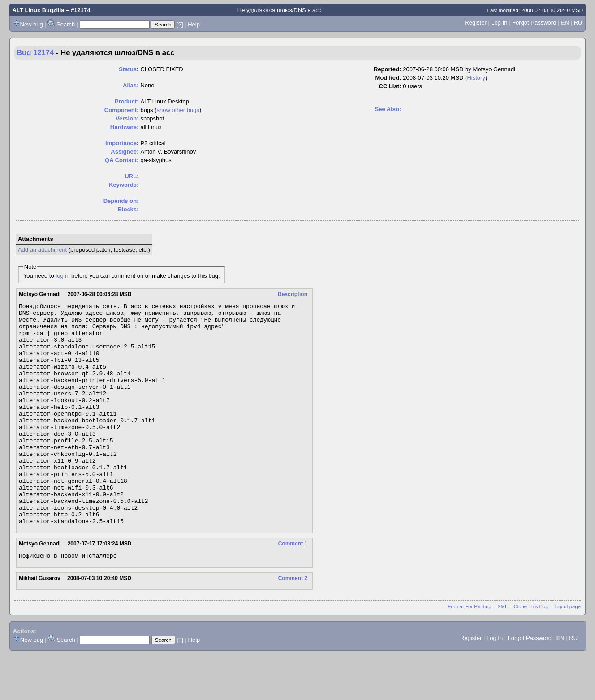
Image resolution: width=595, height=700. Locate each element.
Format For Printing (470, 652)
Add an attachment (42, 250)
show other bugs (178, 110)
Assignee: (125, 152)
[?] (180, 24)
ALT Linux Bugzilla (39, 10)
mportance (121, 143)
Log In (499, 23)
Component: (122, 110)
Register (475, 23)
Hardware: (125, 127)
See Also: (388, 109)
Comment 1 (293, 588)
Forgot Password (534, 23)
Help (194, 24)
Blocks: (128, 209)
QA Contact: (122, 160)
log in (63, 276)
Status (128, 69)
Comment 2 (293, 624)
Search (66, 24)
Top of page (567, 652)
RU (578, 23)
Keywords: (124, 185)
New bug (32, 24)
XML (502, 652)
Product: (127, 101)
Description (293, 294)
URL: (132, 176)
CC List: (390, 86)
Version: (127, 118)
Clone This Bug (531, 652)
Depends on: (121, 201)
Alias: (131, 85)
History (476, 78)
